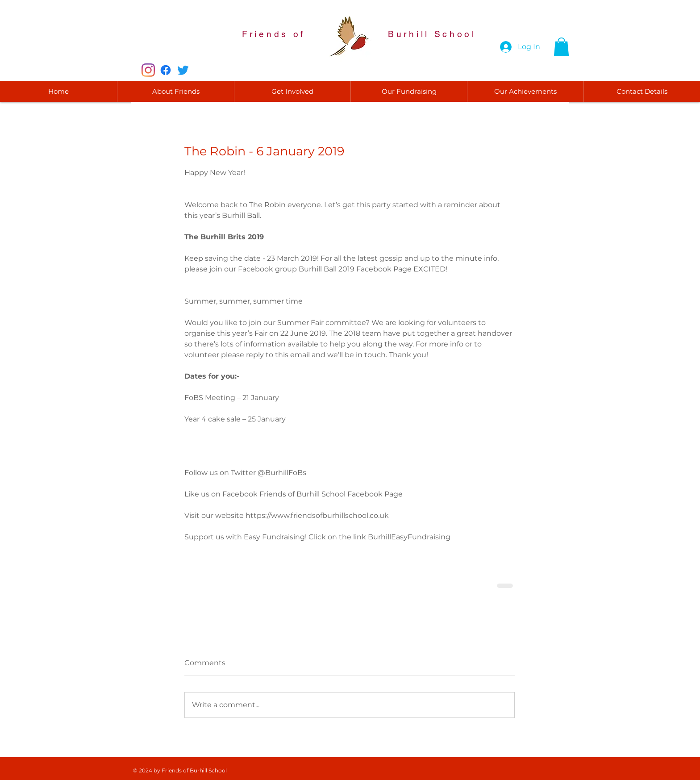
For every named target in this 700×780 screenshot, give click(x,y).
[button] (561, 47)
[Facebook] (166, 70)
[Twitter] (183, 70)
